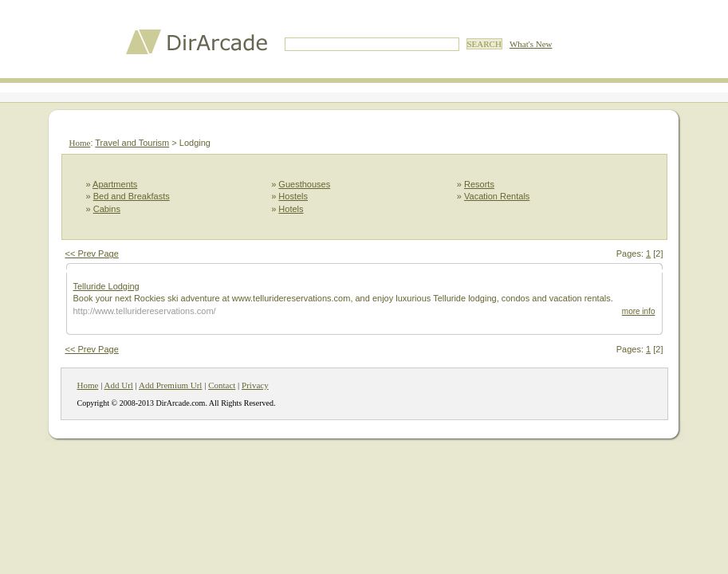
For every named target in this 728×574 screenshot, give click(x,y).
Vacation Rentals (497, 196)
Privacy (255, 385)
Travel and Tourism (132, 143)
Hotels (291, 209)
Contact (222, 385)
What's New (531, 44)
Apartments (115, 184)
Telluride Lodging (106, 286)
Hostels (293, 196)
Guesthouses (304, 184)
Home (80, 143)
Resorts (479, 184)
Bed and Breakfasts (132, 196)
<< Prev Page (92, 254)
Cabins (107, 209)
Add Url (119, 385)
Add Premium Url (170, 385)
